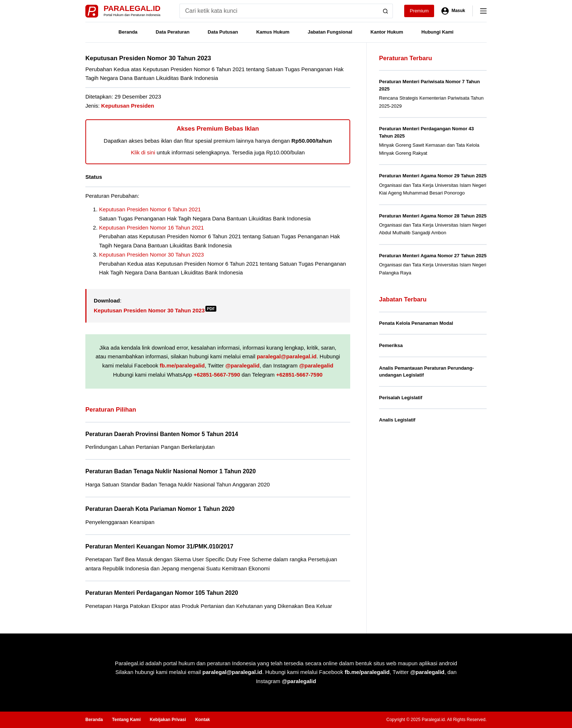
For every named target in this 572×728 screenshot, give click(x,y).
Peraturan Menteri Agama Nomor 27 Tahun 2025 (433, 256)
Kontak (203, 720)
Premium (419, 11)
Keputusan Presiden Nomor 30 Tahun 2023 (152, 255)
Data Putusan (223, 32)
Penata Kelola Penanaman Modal (416, 323)
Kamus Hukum (273, 32)
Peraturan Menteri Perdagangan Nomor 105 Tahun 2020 (162, 593)
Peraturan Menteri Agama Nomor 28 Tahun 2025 (433, 216)
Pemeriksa (391, 345)
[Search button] (386, 11)
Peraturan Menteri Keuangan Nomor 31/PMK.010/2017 (159, 546)
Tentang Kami (126, 720)
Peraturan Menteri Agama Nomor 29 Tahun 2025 (433, 176)
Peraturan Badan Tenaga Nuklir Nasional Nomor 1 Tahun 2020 (171, 471)
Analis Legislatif (397, 420)
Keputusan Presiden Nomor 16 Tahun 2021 (152, 228)
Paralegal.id (132, 8)
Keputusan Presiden (127, 106)
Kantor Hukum (387, 32)
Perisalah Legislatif (401, 398)
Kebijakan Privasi (168, 720)
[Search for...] (279, 11)
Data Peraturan (173, 32)
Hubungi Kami (437, 32)
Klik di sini (143, 152)
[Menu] (483, 11)
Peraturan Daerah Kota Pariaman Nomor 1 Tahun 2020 (160, 509)
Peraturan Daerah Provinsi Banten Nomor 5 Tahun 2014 (162, 434)
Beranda (128, 32)
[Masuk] (453, 11)
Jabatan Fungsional (330, 32)
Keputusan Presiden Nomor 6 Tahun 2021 (150, 209)
